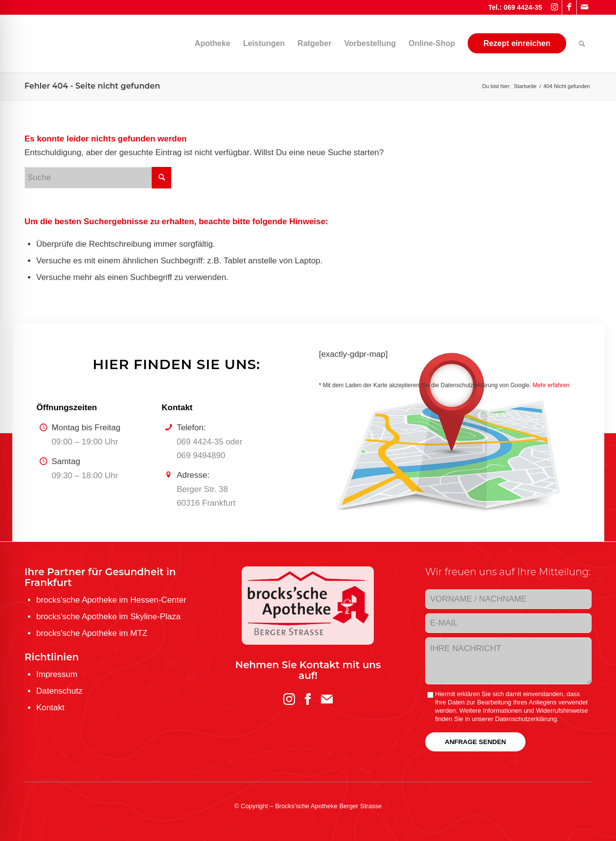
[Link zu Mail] (584, 7)
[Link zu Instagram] (555, 7)
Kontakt (50, 708)
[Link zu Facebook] (569, 7)
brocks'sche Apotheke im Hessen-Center (111, 600)
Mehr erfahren (551, 385)
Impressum (57, 674)
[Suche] (582, 44)
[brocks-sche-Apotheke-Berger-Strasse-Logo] (98, 44)
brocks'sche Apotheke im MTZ (92, 633)
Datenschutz (59, 691)
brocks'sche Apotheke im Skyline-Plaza (108, 617)
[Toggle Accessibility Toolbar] (24, 817)
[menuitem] (171, 44)
